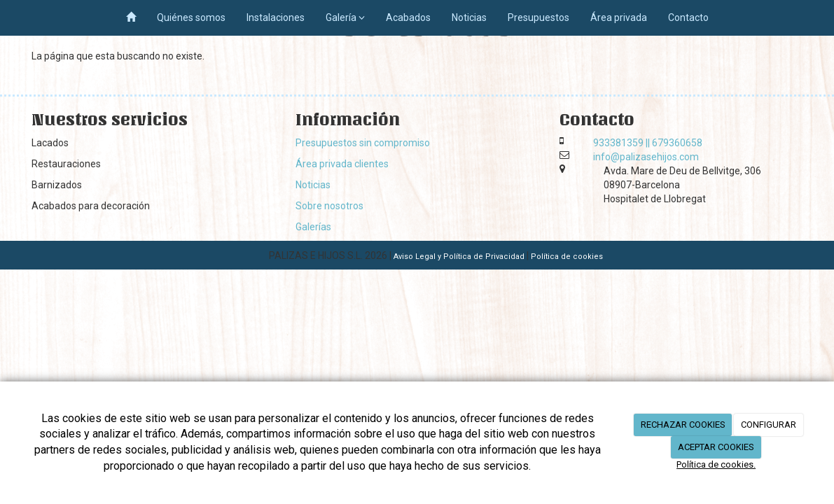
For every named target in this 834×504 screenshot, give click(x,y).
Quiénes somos (191, 17)
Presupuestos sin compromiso (363, 143)
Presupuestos (538, 17)
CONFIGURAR (769, 425)
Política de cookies (567, 257)
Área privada (619, 17)
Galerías (313, 227)
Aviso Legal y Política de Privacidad (459, 257)
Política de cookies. (716, 464)
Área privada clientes (342, 164)
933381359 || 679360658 (648, 143)
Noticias (469, 17)
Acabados (408, 17)
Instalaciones (276, 17)
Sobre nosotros (329, 206)
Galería (345, 17)
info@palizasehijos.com (646, 157)
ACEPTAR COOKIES (716, 447)
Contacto (688, 17)
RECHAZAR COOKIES (683, 425)
